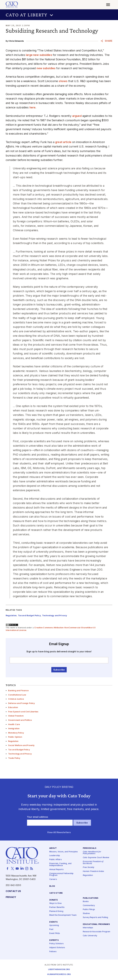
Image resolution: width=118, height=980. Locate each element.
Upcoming (54, 926)
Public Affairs (56, 860)
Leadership (55, 856)
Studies (86, 913)
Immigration (14, 728)
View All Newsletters (59, 832)
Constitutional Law (17, 695)
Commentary (89, 906)
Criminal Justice (16, 699)
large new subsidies (39, 55)
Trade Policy (14, 758)
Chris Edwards (16, 41)
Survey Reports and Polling (95, 917)
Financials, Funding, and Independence (60, 865)
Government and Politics (20, 720)
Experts (54, 940)
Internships (88, 928)
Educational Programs (96, 924)
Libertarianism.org (59, 970)
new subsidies (46, 68)
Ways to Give (56, 903)
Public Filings (89, 910)
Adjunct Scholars (57, 948)
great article (63, 142)
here (33, 107)
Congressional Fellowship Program (61, 874)
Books (86, 902)
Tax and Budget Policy (19, 750)
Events (54, 922)
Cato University (90, 936)
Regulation (13, 741)
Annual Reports (56, 870)
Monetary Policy (16, 733)
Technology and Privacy (20, 754)
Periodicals (90, 848)
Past (51, 930)
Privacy (11, 897)
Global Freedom (16, 716)
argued (77, 116)
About (53, 848)
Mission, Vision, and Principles (64, 852)
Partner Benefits (57, 907)
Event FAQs (55, 934)
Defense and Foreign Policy (22, 703)
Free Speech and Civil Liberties (23, 712)
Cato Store (56, 893)
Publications (91, 898)
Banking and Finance (18, 691)
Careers (53, 879)
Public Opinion (15, 737)
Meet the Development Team (63, 915)
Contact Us (13, 891)
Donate (54, 900)
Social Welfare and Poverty (21, 745)
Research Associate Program (97, 932)
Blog (52, 886)
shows (63, 81)
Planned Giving (56, 911)
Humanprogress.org (59, 975)
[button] (59, 15)
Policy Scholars (56, 944)
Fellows (53, 952)
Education (13, 707)
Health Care (14, 724)
